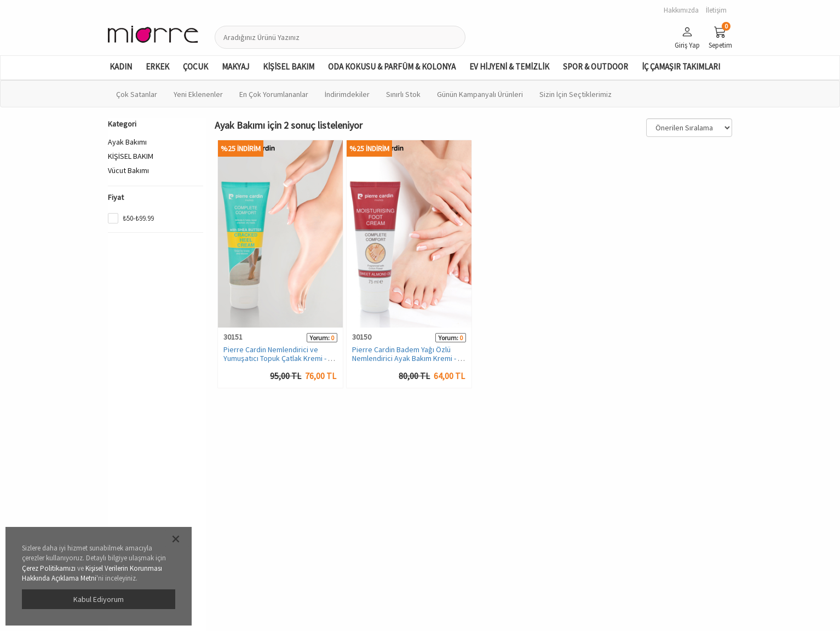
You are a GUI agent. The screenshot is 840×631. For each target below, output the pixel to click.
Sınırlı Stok (403, 94)
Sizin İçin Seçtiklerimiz (576, 94)
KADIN (121, 67)
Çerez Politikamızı (49, 568)
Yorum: (320, 338)
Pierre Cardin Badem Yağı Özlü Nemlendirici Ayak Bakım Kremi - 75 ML (409, 358)
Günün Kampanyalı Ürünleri (480, 94)
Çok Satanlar (137, 94)
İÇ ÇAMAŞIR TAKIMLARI (681, 67)
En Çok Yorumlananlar (274, 94)
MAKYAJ (235, 67)
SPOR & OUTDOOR (596, 67)
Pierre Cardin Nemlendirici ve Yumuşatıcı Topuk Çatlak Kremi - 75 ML (280, 358)
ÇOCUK (195, 67)
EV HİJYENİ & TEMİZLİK (509, 67)
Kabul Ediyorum (99, 599)
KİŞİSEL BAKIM (289, 67)
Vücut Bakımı (128, 170)
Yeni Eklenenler (198, 94)
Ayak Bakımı (127, 142)
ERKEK (157, 67)
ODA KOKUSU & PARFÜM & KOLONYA (392, 67)
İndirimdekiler (347, 94)
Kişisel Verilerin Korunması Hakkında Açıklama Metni (92, 573)
